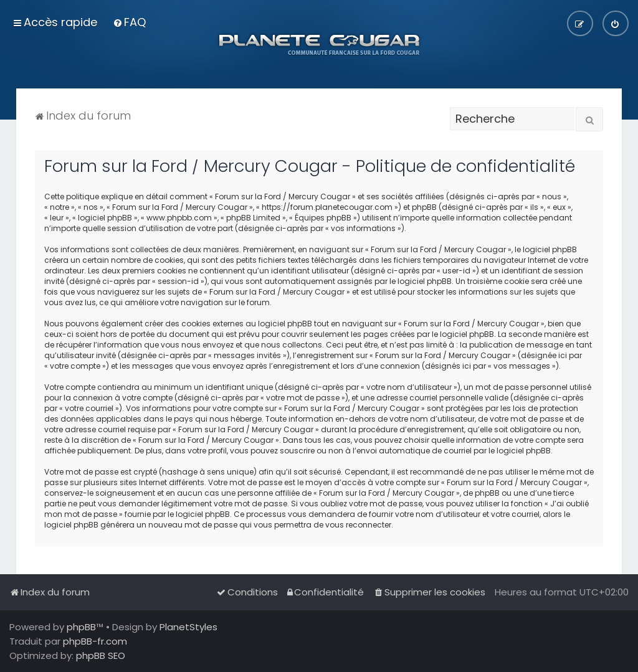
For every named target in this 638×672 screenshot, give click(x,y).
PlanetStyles (188, 627)
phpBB (81, 627)
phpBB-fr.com (95, 641)
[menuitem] (129, 22)
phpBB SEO (101, 655)
